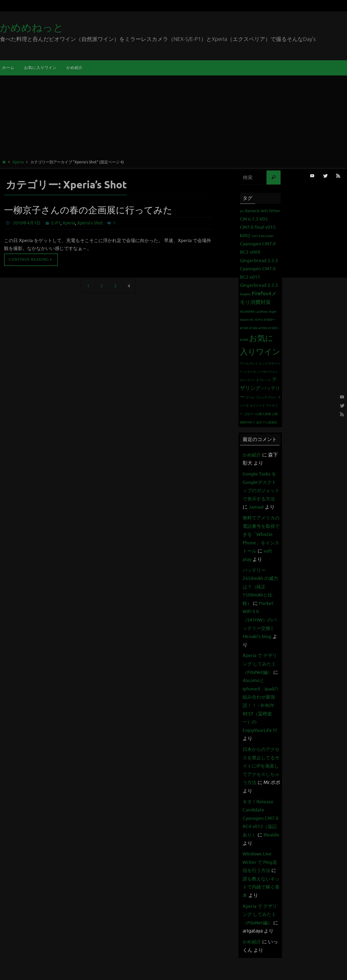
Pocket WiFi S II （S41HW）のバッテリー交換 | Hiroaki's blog (261, 636)
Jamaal (262, 507)
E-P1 (56, 223)
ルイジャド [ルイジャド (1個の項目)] (257, 406)
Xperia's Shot (90, 223)
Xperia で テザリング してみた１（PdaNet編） (261, 681)
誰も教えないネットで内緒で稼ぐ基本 (260, 904)
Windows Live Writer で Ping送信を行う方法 (261, 879)
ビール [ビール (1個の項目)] (250, 397)
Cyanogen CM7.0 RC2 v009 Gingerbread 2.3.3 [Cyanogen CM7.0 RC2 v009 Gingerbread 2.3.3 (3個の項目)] (259, 252)
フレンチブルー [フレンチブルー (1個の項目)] (266, 397)
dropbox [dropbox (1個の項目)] (245, 294)
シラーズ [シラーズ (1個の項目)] (250, 372)
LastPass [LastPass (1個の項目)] (262, 312)
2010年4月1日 (27, 223)
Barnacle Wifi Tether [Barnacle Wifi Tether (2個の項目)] (263, 211)
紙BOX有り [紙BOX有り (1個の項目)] (248, 422)
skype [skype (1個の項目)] (272, 312)
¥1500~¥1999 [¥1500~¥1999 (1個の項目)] (258, 328)
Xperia (18, 162)
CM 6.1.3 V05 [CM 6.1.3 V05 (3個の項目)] (254, 219)
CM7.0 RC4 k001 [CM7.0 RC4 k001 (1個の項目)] (263, 236)
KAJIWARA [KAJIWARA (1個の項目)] (247, 312)
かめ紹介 (252, 455)
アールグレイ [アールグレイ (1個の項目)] (249, 364)
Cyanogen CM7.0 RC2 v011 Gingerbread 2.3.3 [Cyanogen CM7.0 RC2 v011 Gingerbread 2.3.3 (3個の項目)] (259, 277)
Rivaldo (251, 860)
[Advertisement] (173, 118)
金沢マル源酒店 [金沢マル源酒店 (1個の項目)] (267, 422)
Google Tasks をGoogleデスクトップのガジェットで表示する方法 (260, 490)
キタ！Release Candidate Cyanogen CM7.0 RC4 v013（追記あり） (261, 835)
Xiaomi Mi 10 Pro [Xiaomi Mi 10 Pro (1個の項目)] (251, 320)
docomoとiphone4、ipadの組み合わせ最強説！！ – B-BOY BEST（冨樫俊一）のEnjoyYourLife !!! (261, 722)
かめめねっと (32, 28)
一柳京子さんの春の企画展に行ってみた (88, 210)
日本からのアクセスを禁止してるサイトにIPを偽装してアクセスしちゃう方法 (260, 782)
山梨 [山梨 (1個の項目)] (275, 414)
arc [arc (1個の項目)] (242, 211)
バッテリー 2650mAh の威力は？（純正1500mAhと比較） (261, 603)
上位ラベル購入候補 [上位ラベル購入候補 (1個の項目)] (257, 414)
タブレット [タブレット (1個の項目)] (263, 380)
